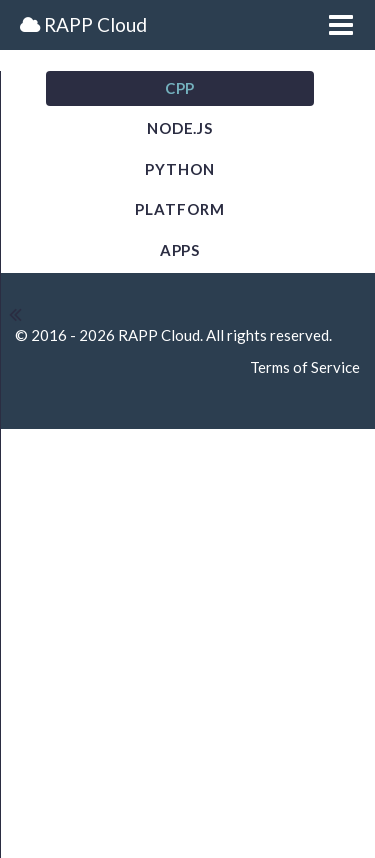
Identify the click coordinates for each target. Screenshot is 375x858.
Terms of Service (305, 367)
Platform (179, 209)
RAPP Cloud (83, 24)
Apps (180, 250)
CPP (180, 88)
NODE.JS (180, 128)
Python (179, 169)
